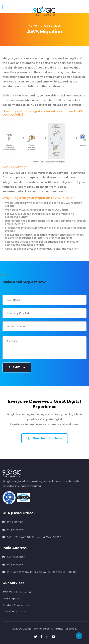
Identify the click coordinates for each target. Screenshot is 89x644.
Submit (17, 367)
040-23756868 (16, 557)
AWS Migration (12, 599)
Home (33, 26)
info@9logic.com (17, 530)
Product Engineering (16, 605)
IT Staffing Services (15, 611)
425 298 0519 (15, 522)
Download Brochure (45, 438)
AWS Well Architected (17, 592)
